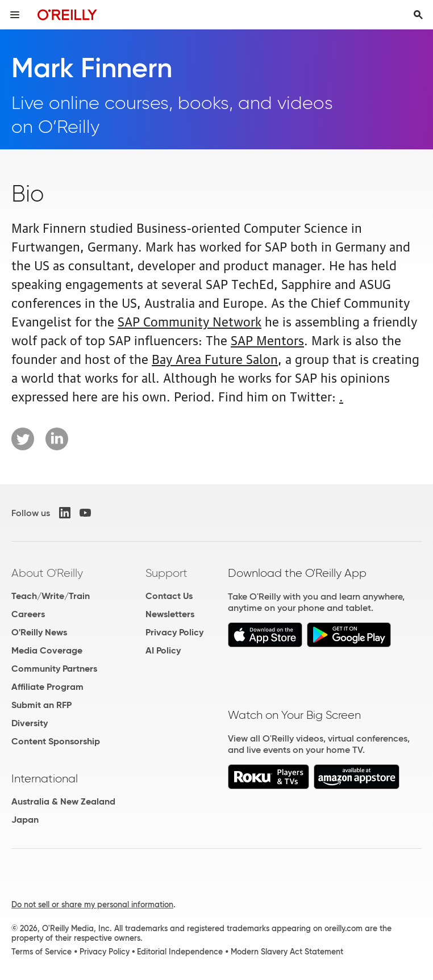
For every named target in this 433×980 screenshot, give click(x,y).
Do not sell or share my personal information (92, 904)
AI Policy (163, 650)
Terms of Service (41, 952)
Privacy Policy (174, 632)
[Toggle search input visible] (418, 15)
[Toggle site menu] (15, 15)
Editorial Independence (180, 952)
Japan (25, 820)
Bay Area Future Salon (215, 358)
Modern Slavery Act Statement (287, 952)
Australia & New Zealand (63, 801)
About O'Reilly (47, 573)
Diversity (30, 723)
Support (166, 573)
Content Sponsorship (56, 741)
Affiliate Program (47, 687)
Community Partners (54, 669)
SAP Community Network (190, 321)
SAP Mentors (267, 339)
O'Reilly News (39, 632)
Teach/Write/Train (51, 596)
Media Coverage (47, 650)
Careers (28, 614)
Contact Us (169, 596)
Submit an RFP (41, 705)
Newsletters (170, 614)
